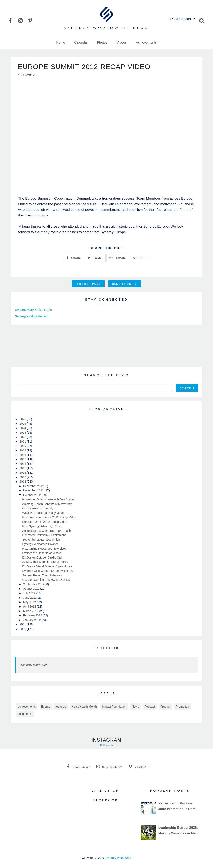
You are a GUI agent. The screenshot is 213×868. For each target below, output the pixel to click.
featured (61, 707)
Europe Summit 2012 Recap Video (45, 522)
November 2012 (34, 491)
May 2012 (30, 602)
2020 (23, 446)
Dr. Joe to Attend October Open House (47, 567)
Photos (102, 42)
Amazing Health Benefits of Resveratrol (48, 504)
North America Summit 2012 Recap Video (49, 517)
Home (61, 42)
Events (46, 707)
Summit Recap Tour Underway (42, 576)
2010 (23, 629)
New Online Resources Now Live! (44, 549)
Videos (122, 42)
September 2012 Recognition (41, 540)
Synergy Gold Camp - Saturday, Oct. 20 (48, 571)
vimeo (137, 767)
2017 (23, 460)
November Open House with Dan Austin (48, 500)
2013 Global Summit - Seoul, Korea (45, 562)
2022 (23, 437)
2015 (23, 468)
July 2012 (30, 593)
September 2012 (34, 584)
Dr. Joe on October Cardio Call (42, 558)
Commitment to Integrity (38, 509)
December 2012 (34, 486)
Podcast (150, 707)
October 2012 (32, 495)
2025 (23, 424)
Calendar (81, 42)
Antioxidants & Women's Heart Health (47, 531)
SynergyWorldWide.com (32, 316)
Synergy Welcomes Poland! (40, 544)
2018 (23, 455)
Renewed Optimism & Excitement (44, 535)
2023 (23, 433)
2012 (23, 482)
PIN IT (139, 258)
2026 (23, 419)
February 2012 (33, 616)
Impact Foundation (114, 707)
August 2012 (32, 589)
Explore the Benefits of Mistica (42, 553)
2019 (23, 451)
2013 (23, 477)
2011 (23, 625)
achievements (27, 707)
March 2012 (31, 611)
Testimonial (25, 714)
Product (165, 707)
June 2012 (30, 598)
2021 (23, 442)
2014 (23, 473)
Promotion (182, 707)
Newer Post (89, 284)
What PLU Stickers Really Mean (43, 513)
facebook (79, 767)
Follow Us (106, 745)
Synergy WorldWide (35, 665)
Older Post (124, 284)
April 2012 (30, 607)
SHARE (74, 258)
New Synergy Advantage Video (42, 526)
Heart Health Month (84, 707)
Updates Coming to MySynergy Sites (46, 580)
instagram (110, 767)
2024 (23, 428)
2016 (23, 464)
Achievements (146, 42)
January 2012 (32, 620)
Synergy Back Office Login (33, 310)
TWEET (95, 258)
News (135, 707)
